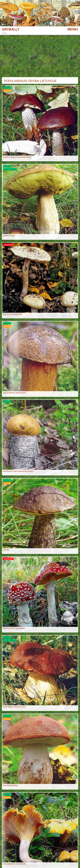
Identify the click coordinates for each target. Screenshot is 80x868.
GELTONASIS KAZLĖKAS (14, 393)
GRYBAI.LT (11, 29)
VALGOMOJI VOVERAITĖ (14, 864)
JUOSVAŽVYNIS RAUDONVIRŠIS (18, 471)
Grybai (4, 33)
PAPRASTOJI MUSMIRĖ (14, 628)
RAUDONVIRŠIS (10, 785)
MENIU (73, 29)
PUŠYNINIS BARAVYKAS (14, 707)
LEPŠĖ (6, 550)
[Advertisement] (40, 56)
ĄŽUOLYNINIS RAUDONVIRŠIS (17, 157)
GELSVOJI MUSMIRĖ (12, 314)
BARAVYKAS (9, 236)
